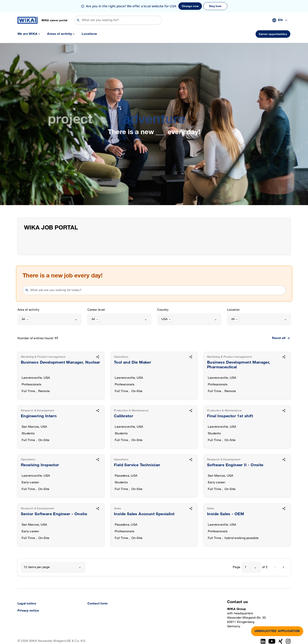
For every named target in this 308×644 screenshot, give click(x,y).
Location (233, 298)
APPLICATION (277, 631)
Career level (96, 298)
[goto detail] (61, 363)
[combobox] (280, 8)
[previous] (275, 555)
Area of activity (28, 298)
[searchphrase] (157, 278)
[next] (283, 555)
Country (163, 298)
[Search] (118, 8)
